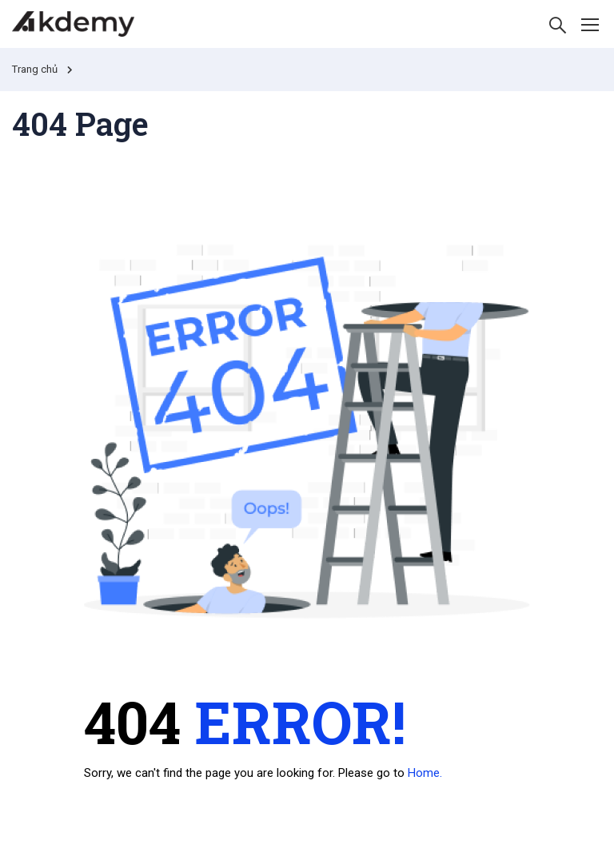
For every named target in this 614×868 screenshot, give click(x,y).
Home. (425, 773)
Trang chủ (35, 69)
